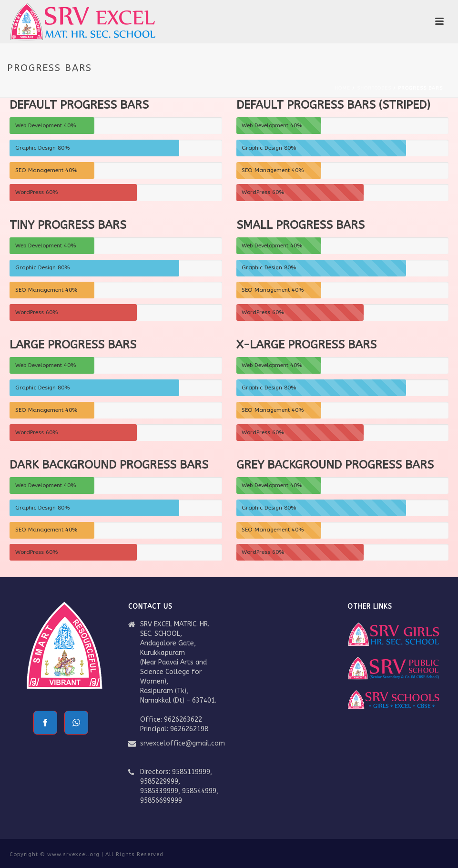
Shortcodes (374, 88)
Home (342, 88)
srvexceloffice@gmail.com (183, 743)
